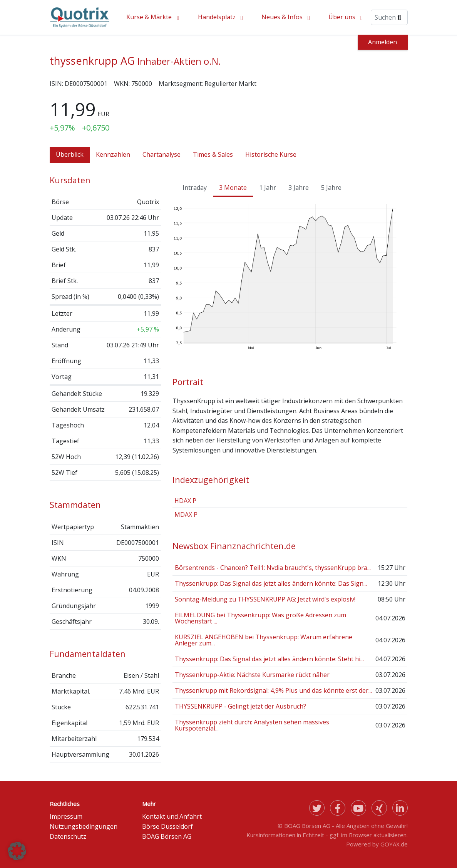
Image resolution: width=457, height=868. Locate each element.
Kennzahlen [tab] (113, 154)
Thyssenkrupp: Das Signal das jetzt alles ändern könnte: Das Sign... (271, 583)
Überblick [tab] (70, 154)
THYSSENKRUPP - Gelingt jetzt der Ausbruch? (240, 706)
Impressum (66, 816)
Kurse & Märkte (149, 17)
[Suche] (389, 17)
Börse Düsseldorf (167, 826)
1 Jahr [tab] (268, 188)
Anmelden (383, 42)
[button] (17, 851)
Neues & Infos (282, 17)
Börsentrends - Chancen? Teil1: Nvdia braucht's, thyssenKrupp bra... (273, 568)
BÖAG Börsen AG (167, 836)
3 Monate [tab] (233, 188)
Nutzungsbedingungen (84, 826)
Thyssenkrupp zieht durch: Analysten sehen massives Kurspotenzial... (252, 725)
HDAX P (185, 501)
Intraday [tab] (195, 188)
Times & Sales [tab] (213, 154)
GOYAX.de (394, 844)
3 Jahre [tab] (299, 188)
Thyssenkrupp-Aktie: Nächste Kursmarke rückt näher (252, 675)
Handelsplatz (217, 17)
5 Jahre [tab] (331, 188)
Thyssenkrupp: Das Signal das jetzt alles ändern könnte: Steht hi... (269, 659)
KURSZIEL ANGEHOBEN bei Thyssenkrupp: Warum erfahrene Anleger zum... (264, 640)
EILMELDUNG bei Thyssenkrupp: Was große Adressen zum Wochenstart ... (260, 618)
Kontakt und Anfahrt (172, 816)
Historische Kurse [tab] (271, 154)
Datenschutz (68, 836)
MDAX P (186, 514)
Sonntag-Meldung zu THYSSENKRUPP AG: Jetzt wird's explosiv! (265, 599)
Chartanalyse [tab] (162, 154)
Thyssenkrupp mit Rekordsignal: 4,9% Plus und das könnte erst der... (273, 690)
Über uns (342, 17)
